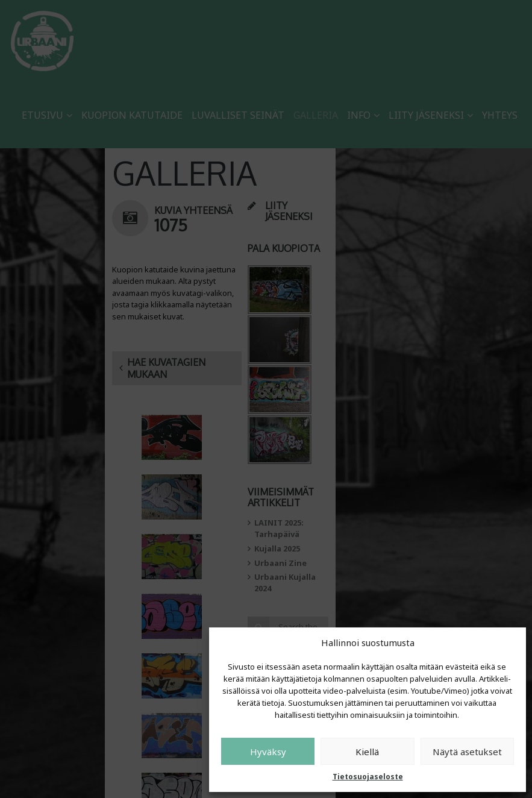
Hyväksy (268, 752)
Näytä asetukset (467, 752)
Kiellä (367, 752)
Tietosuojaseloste (368, 777)
